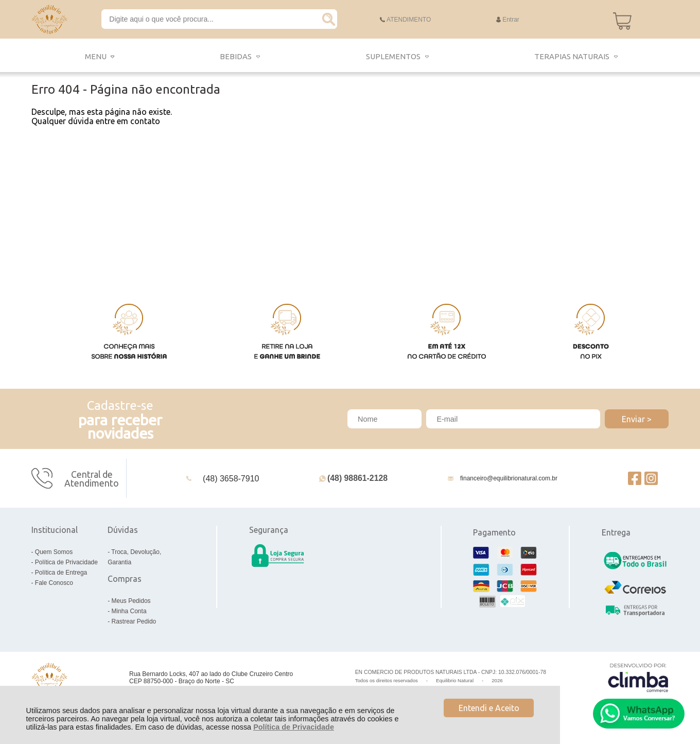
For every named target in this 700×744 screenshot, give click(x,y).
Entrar (511, 20)
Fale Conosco (54, 583)
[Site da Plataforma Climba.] (638, 677)
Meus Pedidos (131, 601)
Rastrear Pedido (134, 621)
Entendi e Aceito (489, 708)
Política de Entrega (61, 573)
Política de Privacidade (294, 727)
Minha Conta (129, 611)
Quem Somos (54, 552)
